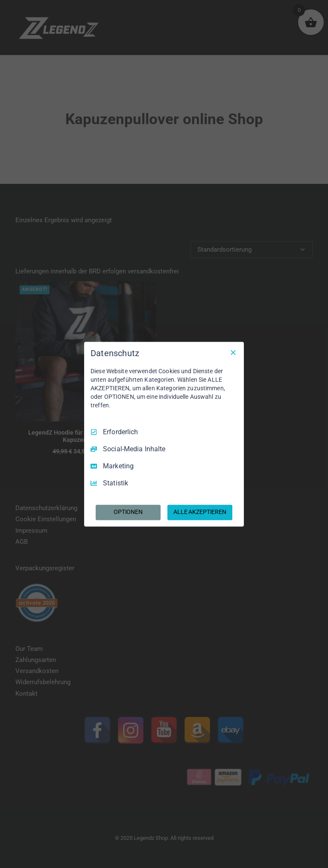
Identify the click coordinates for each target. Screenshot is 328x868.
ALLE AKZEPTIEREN (200, 512)
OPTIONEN (128, 512)
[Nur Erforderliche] (233, 352)
